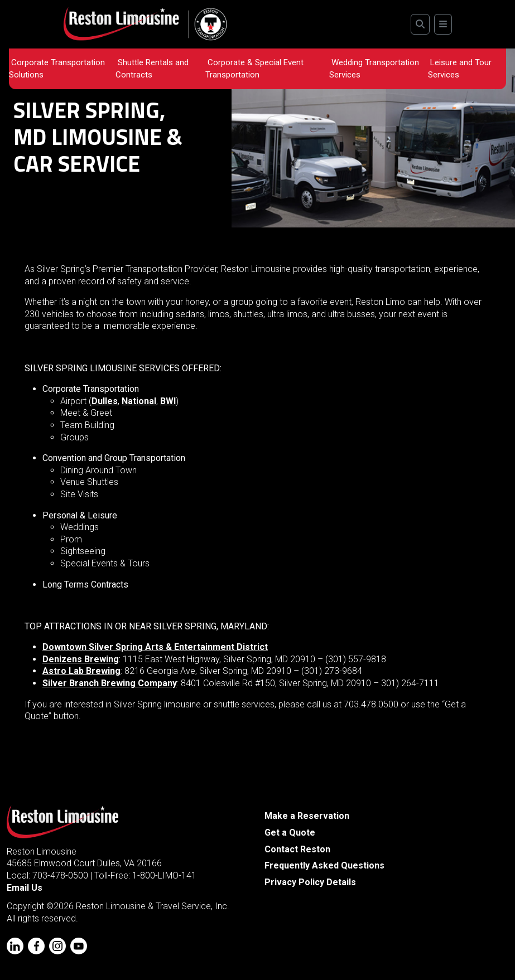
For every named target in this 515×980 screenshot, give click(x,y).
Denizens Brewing (81, 659)
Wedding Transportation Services (374, 69)
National (139, 401)
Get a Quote (290, 833)
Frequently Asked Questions (324, 865)
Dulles (105, 401)
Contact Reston (297, 849)
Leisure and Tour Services (460, 69)
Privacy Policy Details (310, 882)
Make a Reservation (307, 816)
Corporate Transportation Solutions (57, 69)
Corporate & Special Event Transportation (254, 69)
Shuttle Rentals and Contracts (152, 69)
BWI (168, 401)
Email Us (25, 888)
